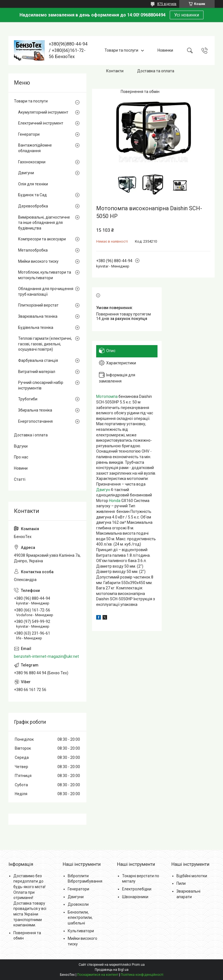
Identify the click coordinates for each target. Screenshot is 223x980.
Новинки (165, 50)
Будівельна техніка (36, 328)
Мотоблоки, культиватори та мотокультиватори (45, 275)
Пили (181, 883)
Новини (21, 468)
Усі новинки (187, 15)
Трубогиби (28, 399)
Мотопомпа (107, 396)
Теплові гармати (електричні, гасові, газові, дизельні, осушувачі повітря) (45, 344)
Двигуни (26, 173)
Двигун (103, 490)
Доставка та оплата (156, 71)
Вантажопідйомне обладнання (35, 148)
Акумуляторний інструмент (43, 112)
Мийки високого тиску (38, 261)
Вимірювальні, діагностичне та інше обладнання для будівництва (44, 223)
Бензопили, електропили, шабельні (80, 918)
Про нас (21, 457)
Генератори (29, 134)
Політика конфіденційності (142, 975)
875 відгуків (167, 4)
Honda (115, 501)
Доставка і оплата (31, 435)
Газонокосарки (32, 162)
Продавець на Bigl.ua (112, 970)
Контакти (115, 71)
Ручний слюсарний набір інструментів (41, 385)
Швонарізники (135, 897)
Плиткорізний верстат (38, 305)
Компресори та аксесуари (42, 239)
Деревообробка (33, 206)
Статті (20, 479)
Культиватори (81, 931)
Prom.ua (138, 965)
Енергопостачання (35, 421)
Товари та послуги (121, 50)
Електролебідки (137, 889)
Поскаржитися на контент (98, 975)
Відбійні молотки (192, 876)
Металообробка (33, 250)
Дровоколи (78, 904)
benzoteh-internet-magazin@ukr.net (46, 656)
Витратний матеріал (37, 372)
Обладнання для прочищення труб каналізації (46, 291)
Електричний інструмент (41, 123)
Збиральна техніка (35, 410)
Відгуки (21, 446)
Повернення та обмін (140, 92)
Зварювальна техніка (38, 316)
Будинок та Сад (32, 195)
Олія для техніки (33, 184)
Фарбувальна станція (38, 360)
